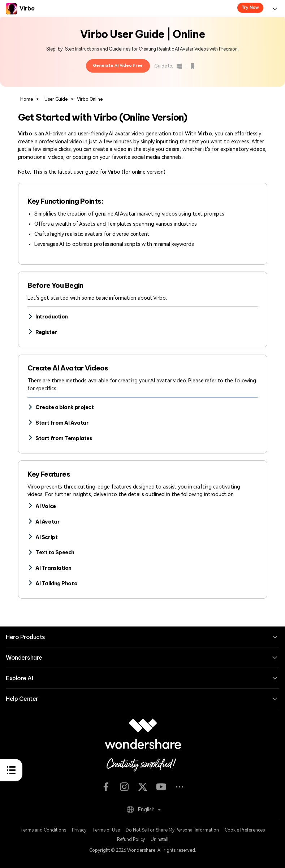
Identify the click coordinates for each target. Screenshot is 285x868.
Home (27, 99)
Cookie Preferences (245, 830)
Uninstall (159, 839)
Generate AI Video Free (118, 66)
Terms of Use (106, 830)
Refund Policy (131, 839)
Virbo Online (89, 99)
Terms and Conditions (43, 830)
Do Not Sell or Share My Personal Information (172, 830)
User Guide (56, 99)
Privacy (79, 830)
